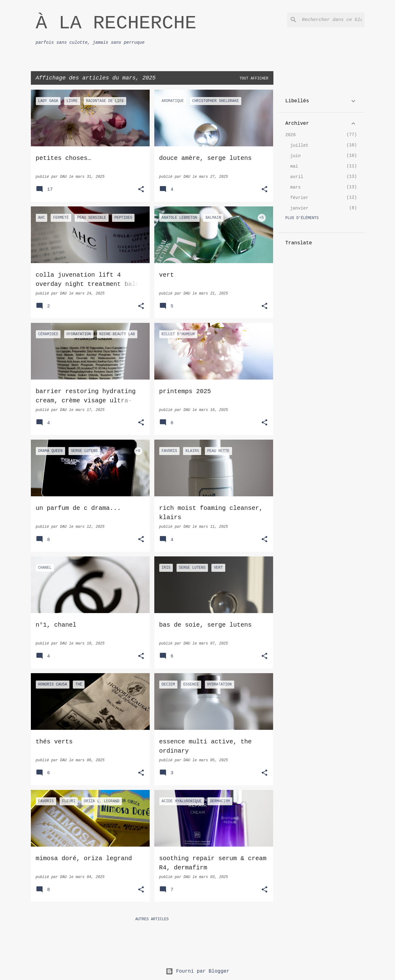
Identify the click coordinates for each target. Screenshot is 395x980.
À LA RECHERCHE (116, 23)
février (299, 198)
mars (296, 187)
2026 (291, 135)
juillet (299, 145)
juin (296, 156)
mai (294, 166)
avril (297, 177)
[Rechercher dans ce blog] (332, 20)
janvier (299, 208)
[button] (141, 190)
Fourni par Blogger (197, 971)
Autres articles (152, 919)
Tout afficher (254, 79)
